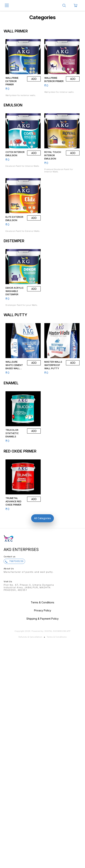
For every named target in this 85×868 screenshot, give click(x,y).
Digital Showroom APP (58, 631)
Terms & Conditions (57, 637)
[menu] (7, 5)
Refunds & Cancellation (30, 637)
